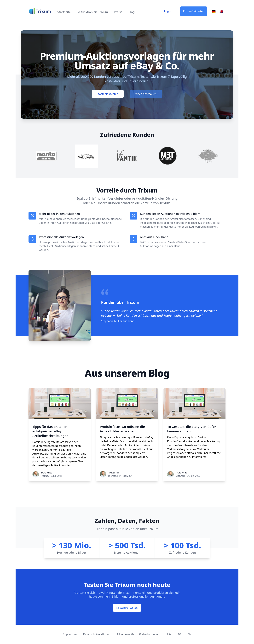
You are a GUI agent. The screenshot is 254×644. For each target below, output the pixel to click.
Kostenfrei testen (194, 11)
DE (180, 634)
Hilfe (169, 634)
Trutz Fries (46, 473)
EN (189, 634)
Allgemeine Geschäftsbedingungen (138, 634)
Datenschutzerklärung (97, 634)
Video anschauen (146, 94)
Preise (118, 12)
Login (168, 11)
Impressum (70, 634)
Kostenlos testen (108, 94)
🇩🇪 (214, 11)
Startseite (64, 12)
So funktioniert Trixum (92, 12)
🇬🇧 (222, 11)
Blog (131, 12)
